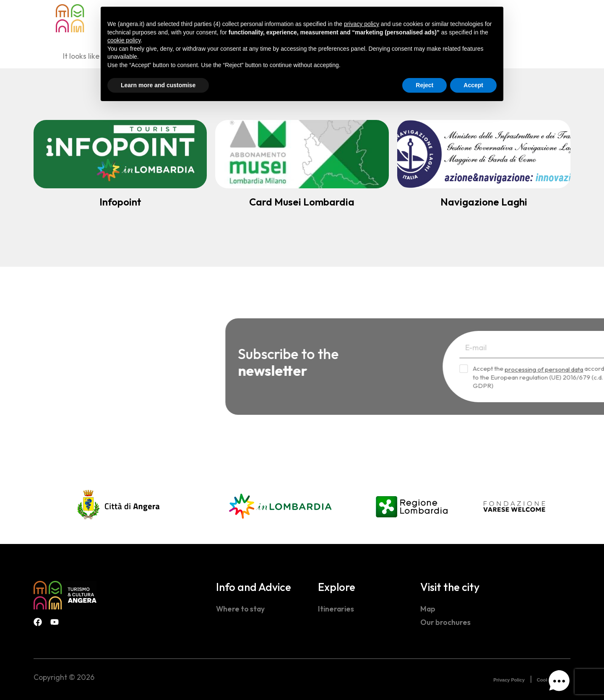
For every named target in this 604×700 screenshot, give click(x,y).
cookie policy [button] (124, 40)
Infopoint (120, 202)
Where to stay (240, 609)
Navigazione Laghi (484, 202)
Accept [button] (473, 85)
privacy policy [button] (362, 24)
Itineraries (336, 609)
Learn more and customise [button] (158, 85)
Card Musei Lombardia (302, 202)
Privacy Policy (509, 680)
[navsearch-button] (533, 17)
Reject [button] (424, 85)
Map (428, 609)
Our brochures (445, 622)
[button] (559, 683)
